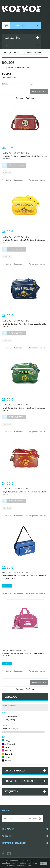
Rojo (7, 747)
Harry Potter (11, 720)
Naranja (9, 754)
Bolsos (29, 53)
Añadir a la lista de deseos (14, 180)
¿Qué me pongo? (16, 53)
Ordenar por (7, 84)
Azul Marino (10, 744)
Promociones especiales (20, 781)
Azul (7, 741)
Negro (8, 761)
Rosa (8, 751)
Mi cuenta (7, 836)
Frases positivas (12, 716)
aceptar (44, 863)
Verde (8, 757)
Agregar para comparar (37, 180)
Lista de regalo (15, 771)
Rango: (5, 729)
